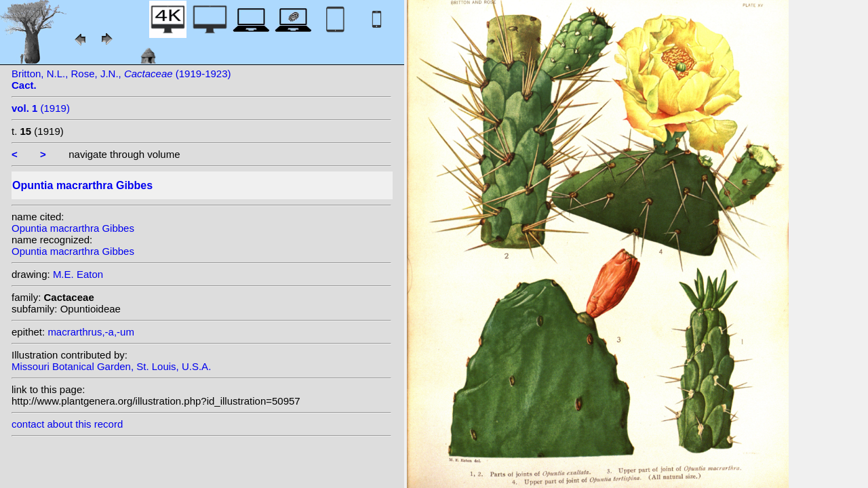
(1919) (41, 108)
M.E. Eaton (78, 274)
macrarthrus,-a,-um (91, 332)
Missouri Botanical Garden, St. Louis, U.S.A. (111, 366)
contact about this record (67, 424)
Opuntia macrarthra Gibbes (73, 228)
